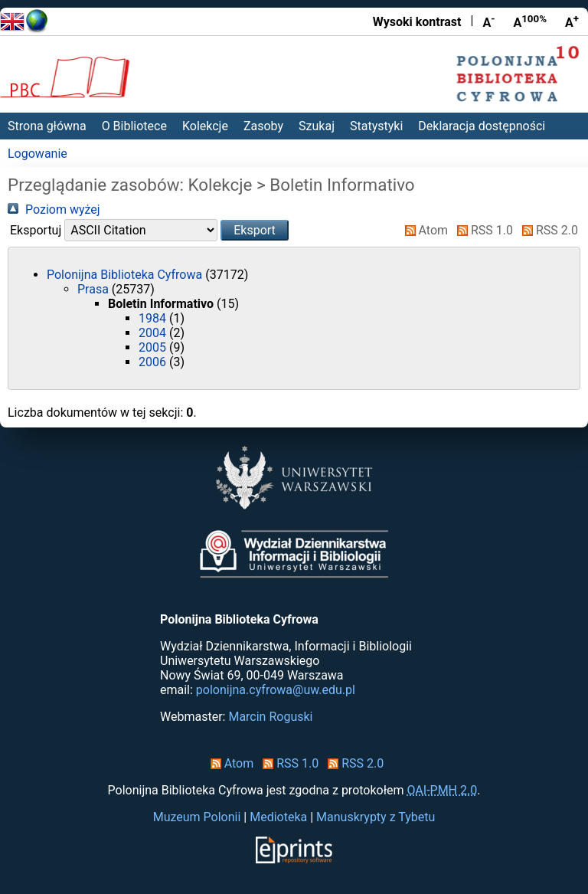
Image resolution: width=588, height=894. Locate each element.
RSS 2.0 (547, 230)
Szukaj (317, 126)
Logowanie (38, 154)
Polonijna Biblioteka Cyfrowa (126, 275)
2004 (154, 333)
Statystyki (376, 126)
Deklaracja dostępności (482, 126)
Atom (424, 230)
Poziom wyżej (54, 210)
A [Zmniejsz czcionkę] (488, 21)
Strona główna (47, 126)
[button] (255, 230)
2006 (154, 362)
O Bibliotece (134, 126)
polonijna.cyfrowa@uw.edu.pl (276, 690)
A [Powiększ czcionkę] (572, 21)
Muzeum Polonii (197, 817)
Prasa (95, 289)
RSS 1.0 (482, 230)
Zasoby (263, 126)
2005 (154, 347)
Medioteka (278, 817)
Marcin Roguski (270, 717)
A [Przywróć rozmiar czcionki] (530, 21)
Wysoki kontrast (417, 22)
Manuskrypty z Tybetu (376, 817)
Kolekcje (205, 126)
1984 (154, 318)
